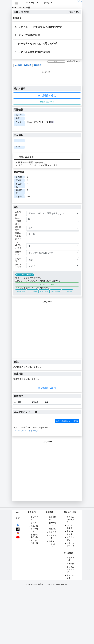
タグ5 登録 (67, 291)
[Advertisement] (28, 331)
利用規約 (52, 529)
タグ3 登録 (44, 291)
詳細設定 (28, 65)
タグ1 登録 (21, 291)
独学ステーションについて (52, 544)
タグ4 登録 (56, 291)
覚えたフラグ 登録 (47, 284)
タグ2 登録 (32, 291)
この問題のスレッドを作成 (67, 421)
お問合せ (52, 532)
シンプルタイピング (71, 570)
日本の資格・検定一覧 (34, 529)
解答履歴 (38, 65)
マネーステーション (71, 546)
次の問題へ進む (47, 95)
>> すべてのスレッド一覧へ (26, 431)
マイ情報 (18, 65)
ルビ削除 (71, 564)
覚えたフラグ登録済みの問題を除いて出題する (38, 281)
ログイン (78, 1)
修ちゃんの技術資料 (71, 519)
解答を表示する (47, 102)
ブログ (33, 523)
